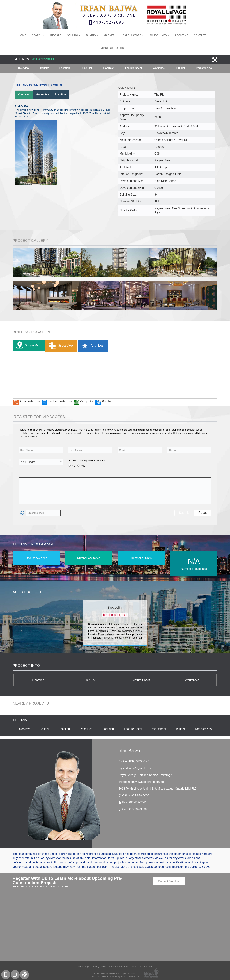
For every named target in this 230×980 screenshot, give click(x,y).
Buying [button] (92, 35)
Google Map (27, 346)
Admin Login (83, 967)
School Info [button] (159, 35)
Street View (60, 346)
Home (22, 35)
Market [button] (110, 35)
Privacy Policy (99, 967)
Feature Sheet (134, 68)
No (73, 466)
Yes (83, 466)
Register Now (204, 68)
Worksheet (159, 68)
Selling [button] (74, 35)
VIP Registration (112, 48)
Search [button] (38, 35)
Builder (181, 68)
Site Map (149, 967)
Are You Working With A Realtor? (87, 461)
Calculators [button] (133, 35)
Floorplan (109, 68)
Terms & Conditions (118, 967)
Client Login (136, 967)
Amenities (43, 94)
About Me (182, 35)
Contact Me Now (169, 881)
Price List (86, 68)
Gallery (44, 68)
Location (65, 68)
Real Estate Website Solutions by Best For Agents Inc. (115, 977)
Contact (200, 35)
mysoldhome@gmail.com (135, 768)
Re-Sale (56, 35)
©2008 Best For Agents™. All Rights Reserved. (115, 974)
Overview (24, 68)
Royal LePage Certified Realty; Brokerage (145, 775)
